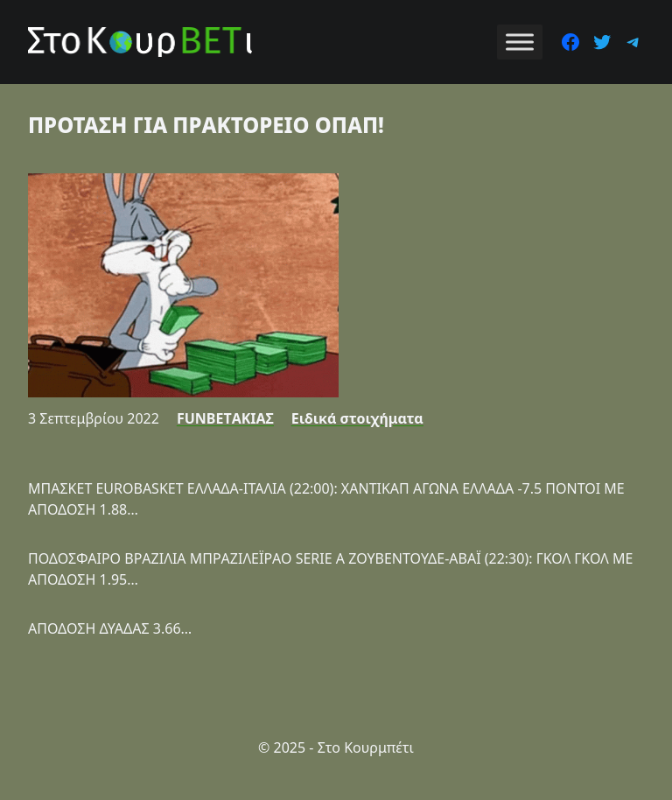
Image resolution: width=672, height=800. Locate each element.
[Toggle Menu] (520, 42)
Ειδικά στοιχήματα (357, 418)
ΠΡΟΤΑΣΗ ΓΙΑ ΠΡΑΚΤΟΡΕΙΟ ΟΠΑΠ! (206, 125)
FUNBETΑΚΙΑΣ (225, 418)
